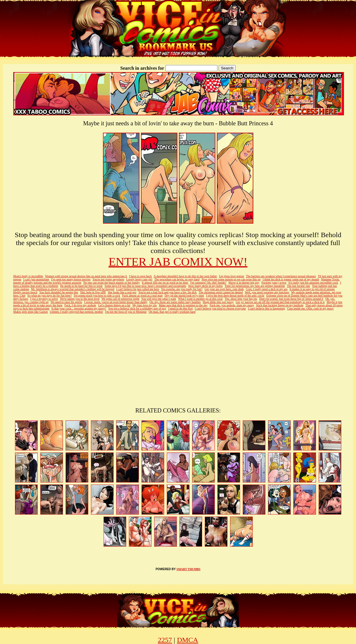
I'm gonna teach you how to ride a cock (97, 296)
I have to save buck (140, 276)
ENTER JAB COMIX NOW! (178, 262)
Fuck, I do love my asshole (80, 305)
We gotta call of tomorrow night (120, 299)
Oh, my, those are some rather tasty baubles (175, 302)
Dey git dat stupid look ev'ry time (184, 296)
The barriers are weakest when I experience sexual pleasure (281, 276)
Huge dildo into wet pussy (218, 302)
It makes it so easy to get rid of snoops (312, 289)
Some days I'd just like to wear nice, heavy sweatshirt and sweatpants (145, 286)
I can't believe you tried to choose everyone (220, 308)
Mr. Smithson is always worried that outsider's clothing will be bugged (73, 289)
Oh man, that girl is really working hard (172, 312)
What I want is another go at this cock (200, 299)
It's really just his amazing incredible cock (313, 283)
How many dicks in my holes (206, 286)
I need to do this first (181, 308)
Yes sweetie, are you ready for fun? (182, 289)
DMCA (187, 640)
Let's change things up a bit (114, 305)
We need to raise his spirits (66, 302)
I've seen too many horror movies (71, 279)
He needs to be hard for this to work (81, 286)
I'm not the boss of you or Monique (126, 312)
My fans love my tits (145, 305)
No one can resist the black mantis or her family (112, 283)
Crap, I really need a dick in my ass (267, 289)
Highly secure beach (25, 292)
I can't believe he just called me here (138, 289)
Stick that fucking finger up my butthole (280, 305)
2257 (165, 640)
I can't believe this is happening (267, 308)
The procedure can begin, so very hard (177, 279)
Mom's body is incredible (28, 276)
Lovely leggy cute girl (139, 279)
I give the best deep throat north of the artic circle (235, 296)
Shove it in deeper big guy (244, 283)
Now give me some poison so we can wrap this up (231, 279)
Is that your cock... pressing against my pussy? (79, 308)
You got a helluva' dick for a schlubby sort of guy (137, 308)
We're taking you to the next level (80, 299)
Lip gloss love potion (231, 276)
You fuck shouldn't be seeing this (59, 292)
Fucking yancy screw (274, 283)
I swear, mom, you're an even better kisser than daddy (116, 302)
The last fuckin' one (298, 286)
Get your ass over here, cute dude (224, 289)
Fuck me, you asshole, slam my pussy (232, 305)
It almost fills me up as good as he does (165, 283)
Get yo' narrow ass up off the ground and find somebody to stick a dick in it (280, 302)
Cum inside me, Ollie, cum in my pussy (311, 308)
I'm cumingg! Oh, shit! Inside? (208, 283)
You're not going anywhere (108, 279)
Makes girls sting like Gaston (30, 312)
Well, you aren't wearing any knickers (267, 292)
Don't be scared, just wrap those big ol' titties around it (291, 299)
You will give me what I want (159, 299)
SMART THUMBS (188, 569)
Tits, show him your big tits (241, 299)
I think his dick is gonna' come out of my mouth (291, 279)
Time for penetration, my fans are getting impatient (255, 286)
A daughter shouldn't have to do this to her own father (185, 276)
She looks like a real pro (122, 292)
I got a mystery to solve (44, 299)
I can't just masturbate (36, 279)
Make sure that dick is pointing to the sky (183, 305)
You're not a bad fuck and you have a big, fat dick (168, 292)
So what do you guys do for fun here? (50, 296)
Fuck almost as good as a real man (142, 296)
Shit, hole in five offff (93, 292)
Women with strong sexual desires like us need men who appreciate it (86, 276)
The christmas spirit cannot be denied (221, 292)
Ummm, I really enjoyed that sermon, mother (76, 312)
